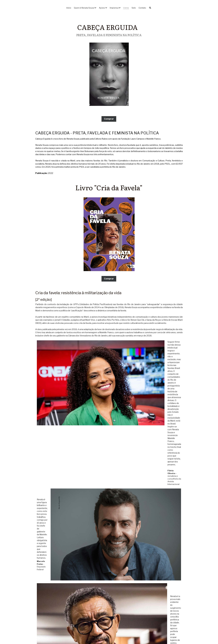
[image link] (109, 74)
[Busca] (150, 8)
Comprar (109, 119)
